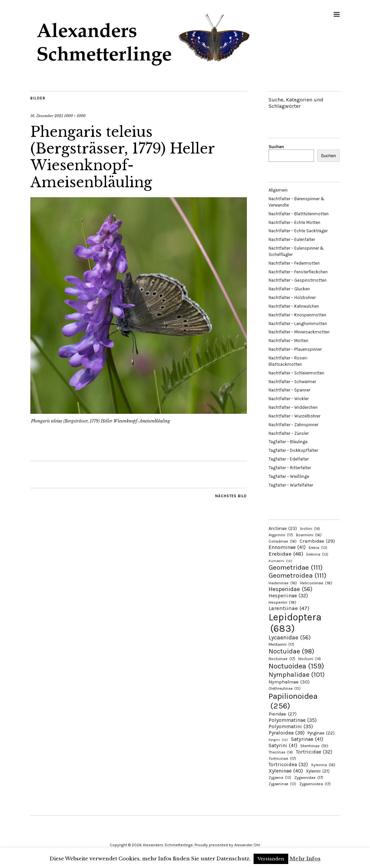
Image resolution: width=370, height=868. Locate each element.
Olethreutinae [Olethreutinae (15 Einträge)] (285, 688)
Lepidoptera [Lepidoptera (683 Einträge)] (295, 623)
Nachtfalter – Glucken (289, 289)
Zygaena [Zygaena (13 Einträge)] (280, 778)
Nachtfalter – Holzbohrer (292, 298)
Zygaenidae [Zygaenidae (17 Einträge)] (309, 778)
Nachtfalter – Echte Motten (294, 222)
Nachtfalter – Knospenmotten (297, 315)
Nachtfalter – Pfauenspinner (295, 349)
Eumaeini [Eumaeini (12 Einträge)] (280, 561)
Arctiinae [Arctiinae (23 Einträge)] (283, 528)
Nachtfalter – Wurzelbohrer (294, 416)
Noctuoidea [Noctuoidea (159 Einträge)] (296, 666)
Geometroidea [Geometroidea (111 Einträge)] (297, 575)
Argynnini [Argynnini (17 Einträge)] (281, 535)
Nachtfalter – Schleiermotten (296, 373)
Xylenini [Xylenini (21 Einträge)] (318, 771)
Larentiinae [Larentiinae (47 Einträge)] (289, 608)
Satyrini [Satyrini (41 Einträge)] (283, 745)
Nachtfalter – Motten (288, 341)
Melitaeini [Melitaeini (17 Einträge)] (281, 644)
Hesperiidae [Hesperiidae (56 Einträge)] (290, 589)
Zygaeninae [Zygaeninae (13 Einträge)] (282, 784)
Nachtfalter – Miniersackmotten (299, 332)
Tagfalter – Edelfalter (289, 459)
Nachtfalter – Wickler (289, 399)
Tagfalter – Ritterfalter (290, 468)
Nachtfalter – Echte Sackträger (298, 231)
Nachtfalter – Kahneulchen (294, 306)
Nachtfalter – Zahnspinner (293, 425)
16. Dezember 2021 (47, 116)
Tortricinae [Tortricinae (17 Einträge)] (282, 759)
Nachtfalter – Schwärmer (292, 382)
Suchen (276, 147)
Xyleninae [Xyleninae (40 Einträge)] (286, 771)
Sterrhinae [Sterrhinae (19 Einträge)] (314, 746)
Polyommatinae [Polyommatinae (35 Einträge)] (293, 720)
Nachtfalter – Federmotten (294, 263)
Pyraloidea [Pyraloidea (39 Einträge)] (287, 733)
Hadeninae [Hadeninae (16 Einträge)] (283, 583)
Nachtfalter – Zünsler (289, 433)
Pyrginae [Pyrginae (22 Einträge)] (321, 733)
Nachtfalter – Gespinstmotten (298, 280)
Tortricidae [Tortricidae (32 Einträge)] (314, 752)
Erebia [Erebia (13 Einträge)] (318, 548)
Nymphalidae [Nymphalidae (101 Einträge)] (297, 674)
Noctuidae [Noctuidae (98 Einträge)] (291, 651)
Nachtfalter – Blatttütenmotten (299, 214)
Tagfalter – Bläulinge (288, 442)
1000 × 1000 (75, 116)
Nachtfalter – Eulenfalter (292, 239)
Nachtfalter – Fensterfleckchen (298, 272)
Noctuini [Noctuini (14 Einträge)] (310, 659)
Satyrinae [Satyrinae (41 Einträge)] (307, 739)
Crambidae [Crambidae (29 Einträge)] (317, 541)
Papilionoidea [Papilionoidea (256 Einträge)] (293, 701)
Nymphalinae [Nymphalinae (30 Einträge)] (289, 682)
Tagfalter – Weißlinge (289, 476)
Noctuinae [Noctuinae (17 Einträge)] (282, 659)
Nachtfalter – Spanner (289, 390)
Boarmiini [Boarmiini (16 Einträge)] (309, 535)
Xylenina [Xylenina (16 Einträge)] (323, 765)
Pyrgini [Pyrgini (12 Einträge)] (278, 740)
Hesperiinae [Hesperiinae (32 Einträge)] (288, 596)
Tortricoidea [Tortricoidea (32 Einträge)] (288, 765)
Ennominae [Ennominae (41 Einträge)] (287, 547)
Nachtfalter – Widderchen (293, 407)
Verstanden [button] (271, 859)
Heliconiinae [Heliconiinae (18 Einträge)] (316, 583)
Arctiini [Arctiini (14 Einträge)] (310, 529)
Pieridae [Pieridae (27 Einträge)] (283, 714)
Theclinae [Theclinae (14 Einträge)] (281, 752)
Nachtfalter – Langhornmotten (298, 324)
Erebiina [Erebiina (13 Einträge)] (317, 554)
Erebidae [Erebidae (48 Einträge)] (286, 554)
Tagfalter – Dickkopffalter (293, 450)
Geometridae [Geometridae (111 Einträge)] (296, 567)
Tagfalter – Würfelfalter (291, 485)
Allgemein (278, 190)
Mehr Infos (305, 858)
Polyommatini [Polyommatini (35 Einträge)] (291, 727)
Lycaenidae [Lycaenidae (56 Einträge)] (290, 637)
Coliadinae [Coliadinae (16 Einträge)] (283, 541)
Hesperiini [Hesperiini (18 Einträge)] (282, 602)
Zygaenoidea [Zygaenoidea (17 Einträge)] (315, 784)
